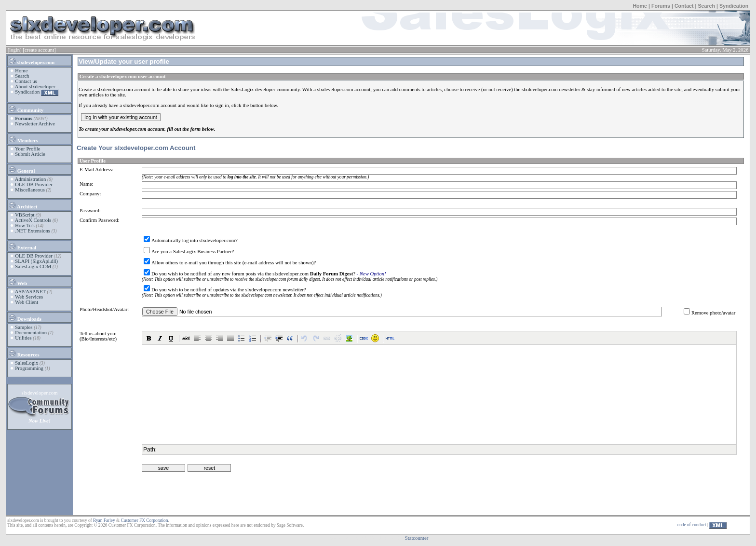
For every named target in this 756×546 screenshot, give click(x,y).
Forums (661, 6)
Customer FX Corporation (144, 520)
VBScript (25, 215)
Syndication (734, 6)
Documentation (31, 333)
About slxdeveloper (35, 87)
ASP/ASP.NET (30, 292)
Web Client (27, 302)
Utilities (23, 338)
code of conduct (692, 525)
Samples (24, 327)
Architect (23, 205)
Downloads (25, 317)
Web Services (29, 297)
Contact (684, 6)
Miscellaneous (30, 190)
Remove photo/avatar (713, 313)
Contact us (26, 81)
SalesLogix (27, 363)
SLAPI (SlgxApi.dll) (36, 261)
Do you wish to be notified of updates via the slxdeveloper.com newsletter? (229, 290)
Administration (31, 179)
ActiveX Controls (33, 220)
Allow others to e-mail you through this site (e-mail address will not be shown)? (234, 263)
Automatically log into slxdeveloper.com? (195, 240)
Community (26, 109)
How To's (25, 225)
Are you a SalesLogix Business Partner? (193, 252)
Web (18, 282)
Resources (24, 353)
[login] (15, 50)
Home (640, 6)
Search (706, 6)
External (22, 246)
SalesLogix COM (33, 266)
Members (23, 139)
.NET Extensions (33, 231)
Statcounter (417, 538)
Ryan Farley (104, 520)
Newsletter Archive (35, 124)
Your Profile (28, 149)
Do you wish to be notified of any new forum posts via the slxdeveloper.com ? (253, 274)
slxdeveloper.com (31, 61)
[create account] (39, 50)
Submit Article (30, 154)
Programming (29, 368)
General (21, 169)
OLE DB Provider (34, 184)
